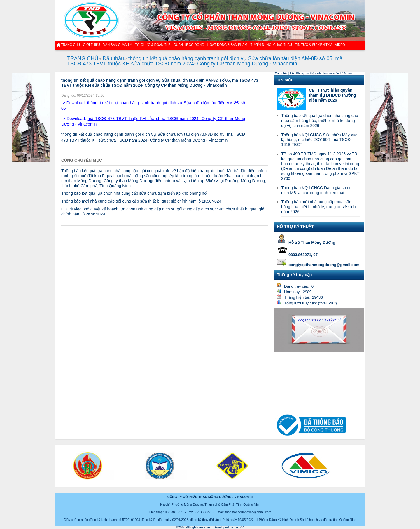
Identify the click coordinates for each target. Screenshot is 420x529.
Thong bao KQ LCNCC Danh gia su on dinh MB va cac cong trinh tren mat (316, 190)
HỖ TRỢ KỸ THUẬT (295, 227)
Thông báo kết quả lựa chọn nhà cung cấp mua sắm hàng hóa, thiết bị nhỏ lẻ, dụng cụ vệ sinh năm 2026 (320, 121)
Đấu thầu (113, 58)
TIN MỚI (285, 80)
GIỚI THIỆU (91, 45)
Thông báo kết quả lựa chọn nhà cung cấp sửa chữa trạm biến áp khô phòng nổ (134, 193)
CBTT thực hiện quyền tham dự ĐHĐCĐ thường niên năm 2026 (332, 95)
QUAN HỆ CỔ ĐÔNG (189, 45)
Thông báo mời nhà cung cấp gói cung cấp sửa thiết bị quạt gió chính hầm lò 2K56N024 (141, 201)
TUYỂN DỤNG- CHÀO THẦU (271, 45)
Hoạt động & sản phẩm (227, 45)
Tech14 (239, 527)
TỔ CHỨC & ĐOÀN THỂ (153, 45)
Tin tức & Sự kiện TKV (314, 45)
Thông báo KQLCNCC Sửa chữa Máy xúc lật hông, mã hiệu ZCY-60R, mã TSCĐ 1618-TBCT (319, 140)
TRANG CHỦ (83, 58)
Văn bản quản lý (118, 45)
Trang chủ (70, 45)
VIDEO (340, 45)
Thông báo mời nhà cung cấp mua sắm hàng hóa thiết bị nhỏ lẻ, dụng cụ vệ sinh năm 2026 (318, 207)
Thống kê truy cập (294, 275)
